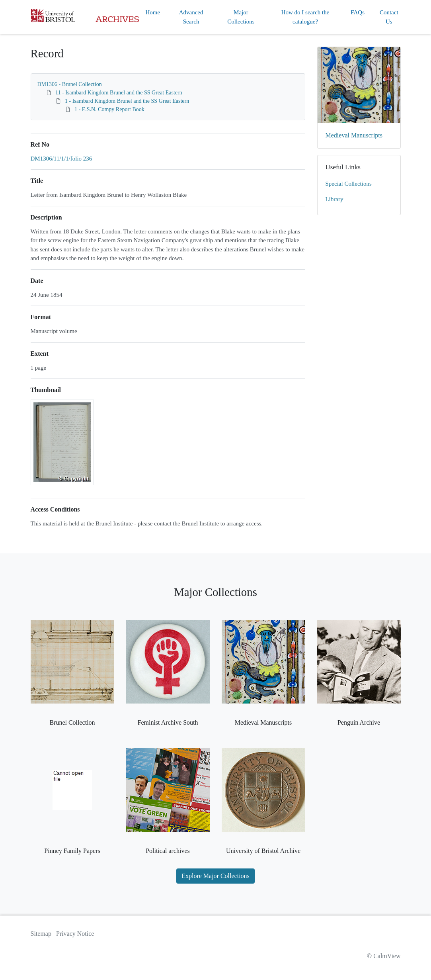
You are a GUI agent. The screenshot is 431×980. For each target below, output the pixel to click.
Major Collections (241, 17)
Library (334, 199)
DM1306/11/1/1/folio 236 (61, 159)
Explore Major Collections (215, 876)
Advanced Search (191, 17)
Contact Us (389, 17)
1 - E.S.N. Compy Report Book (109, 109)
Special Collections (349, 184)
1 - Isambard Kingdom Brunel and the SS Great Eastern (127, 101)
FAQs (358, 12)
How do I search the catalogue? (305, 17)
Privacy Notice (75, 934)
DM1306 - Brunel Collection (70, 84)
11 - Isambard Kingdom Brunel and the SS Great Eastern (119, 93)
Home (153, 12)
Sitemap (41, 934)
